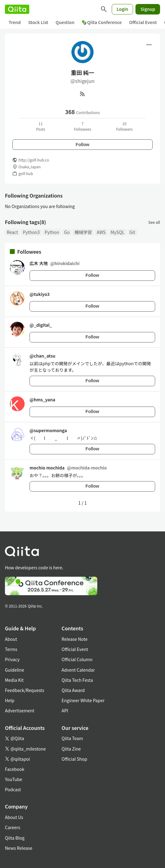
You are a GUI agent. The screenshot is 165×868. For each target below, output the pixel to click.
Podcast (13, 789)
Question (65, 22)
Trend (15, 22)
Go (67, 232)
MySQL (117, 232)
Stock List (38, 22)
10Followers (124, 126)
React (12, 232)
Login (123, 9)
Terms (11, 649)
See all (154, 222)
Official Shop (74, 759)
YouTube (14, 779)
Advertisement (20, 710)
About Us (14, 817)
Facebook (15, 769)
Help (10, 700)
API (65, 710)
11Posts (41, 126)
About (11, 639)
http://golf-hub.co (34, 160)
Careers (12, 827)
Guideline (15, 670)
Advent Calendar (78, 670)
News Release (19, 848)
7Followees (82, 126)
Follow (82, 145)
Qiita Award (73, 690)
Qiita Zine (71, 749)
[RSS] (82, 94)
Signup (148, 9)
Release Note (74, 639)
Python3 (31, 232)
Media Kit (14, 680)
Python (52, 232)
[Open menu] (149, 45)
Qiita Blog (15, 838)
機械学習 (83, 232)
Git (132, 232)
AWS (101, 232)
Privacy (12, 659)
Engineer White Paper (83, 700)
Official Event (143, 22)
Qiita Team (72, 738)
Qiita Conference (102, 22)
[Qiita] (17, 9)
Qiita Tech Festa (77, 680)
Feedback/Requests (25, 690)
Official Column (77, 659)
